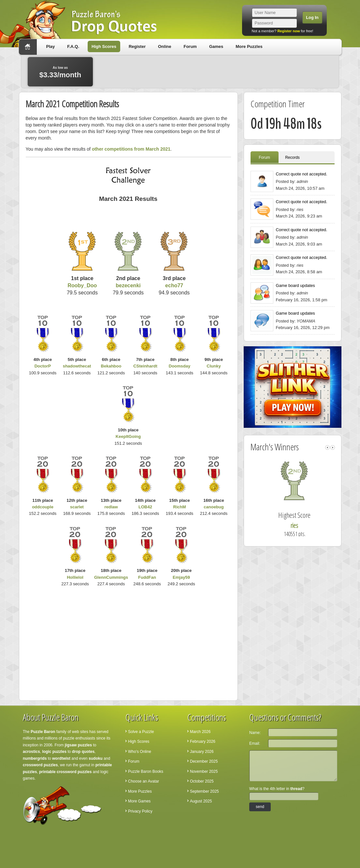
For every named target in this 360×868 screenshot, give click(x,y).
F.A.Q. (73, 46)
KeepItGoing (128, 436)
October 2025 (202, 781)
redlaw (111, 507)
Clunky (214, 366)
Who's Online (140, 752)
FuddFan (147, 577)
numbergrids (35, 758)
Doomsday (180, 366)
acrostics (31, 752)
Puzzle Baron (43, 732)
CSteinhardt (145, 366)
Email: (255, 743)
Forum (190, 46)
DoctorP (43, 366)
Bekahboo (111, 366)
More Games (139, 801)
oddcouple (43, 507)
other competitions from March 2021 (131, 149)
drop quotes (83, 752)
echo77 (174, 285)
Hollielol (75, 577)
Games (216, 46)
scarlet (77, 507)
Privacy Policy (140, 811)
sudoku (96, 758)
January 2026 (202, 752)
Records (292, 157)
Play (51, 46)
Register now (288, 31)
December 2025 (204, 761)
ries (304, 525)
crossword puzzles (40, 765)
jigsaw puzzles (78, 745)
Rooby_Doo (82, 285)
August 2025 (201, 801)
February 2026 (203, 741)
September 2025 (204, 791)
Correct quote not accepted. (302, 174)
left (327, 448)
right (333, 448)
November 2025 (204, 771)
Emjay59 (181, 577)
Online (165, 46)
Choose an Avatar (144, 781)
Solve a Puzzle (141, 732)
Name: (255, 733)
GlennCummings (111, 577)
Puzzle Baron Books (146, 771)
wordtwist (61, 758)
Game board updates (295, 285)
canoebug (214, 507)
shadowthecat (77, 366)
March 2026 (200, 732)
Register (137, 46)
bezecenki (128, 285)
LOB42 (145, 507)
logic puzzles (54, 752)
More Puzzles (249, 46)
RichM (180, 507)
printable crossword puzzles (65, 772)
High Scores (104, 46)
